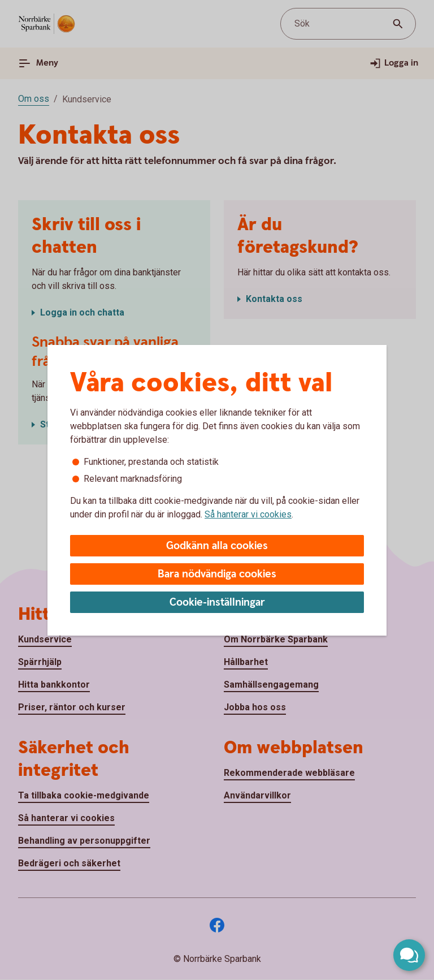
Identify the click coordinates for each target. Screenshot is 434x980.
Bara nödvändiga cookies (217, 574)
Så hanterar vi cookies (248, 514)
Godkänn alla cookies (217, 546)
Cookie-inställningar (217, 603)
